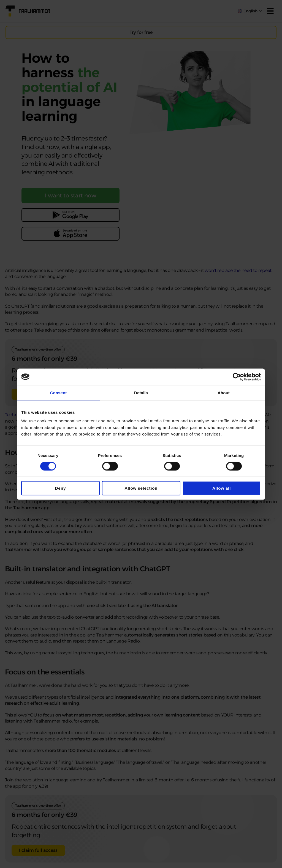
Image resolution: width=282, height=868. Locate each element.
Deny (61, 488)
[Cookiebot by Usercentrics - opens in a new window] (237, 377)
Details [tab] (141, 392)
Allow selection (141, 488)
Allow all (222, 488)
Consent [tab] (59, 392)
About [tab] (224, 392)
